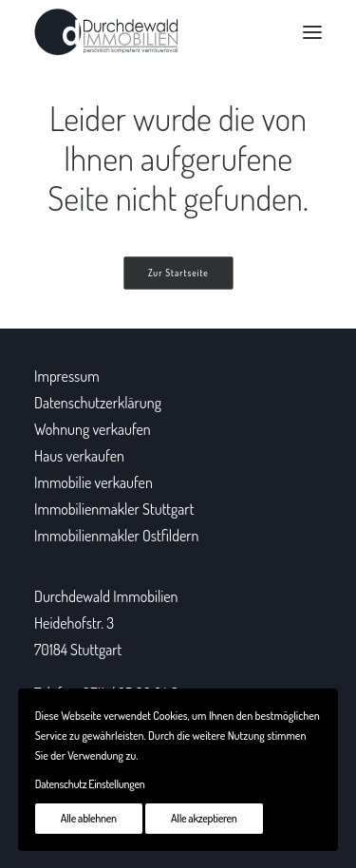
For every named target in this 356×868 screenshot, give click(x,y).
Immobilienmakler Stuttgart (114, 509)
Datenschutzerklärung (98, 403)
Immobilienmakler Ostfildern (116, 536)
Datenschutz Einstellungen (90, 784)
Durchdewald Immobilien (106, 596)
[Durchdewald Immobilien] (106, 32)
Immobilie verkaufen (94, 482)
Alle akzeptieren (204, 818)
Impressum (67, 376)
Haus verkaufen (79, 456)
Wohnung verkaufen (93, 429)
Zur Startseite (178, 274)
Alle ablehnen (89, 818)
